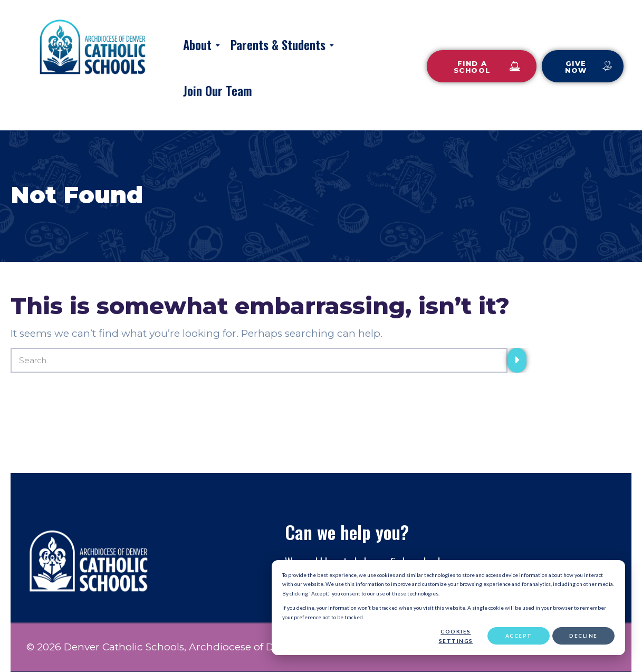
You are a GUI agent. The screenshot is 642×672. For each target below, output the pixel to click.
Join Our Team (218, 91)
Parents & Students (278, 45)
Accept (519, 636)
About (197, 45)
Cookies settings (456, 636)
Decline (583, 636)
